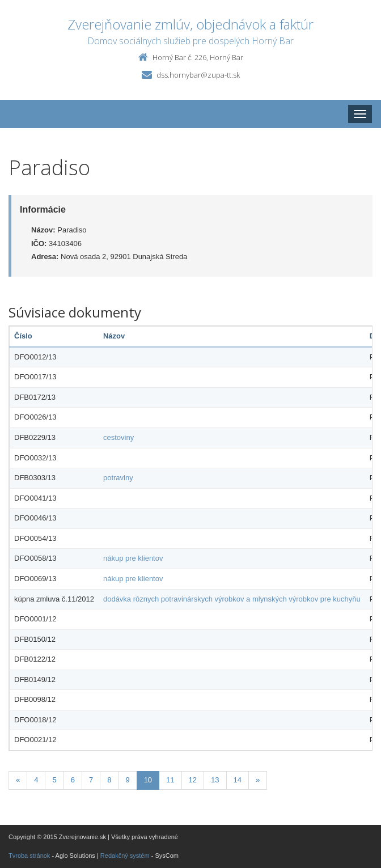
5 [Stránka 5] (54, 780)
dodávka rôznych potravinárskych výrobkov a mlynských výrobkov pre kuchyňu (232, 599)
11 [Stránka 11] (170, 780)
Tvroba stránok (29, 856)
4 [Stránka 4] (36, 780)
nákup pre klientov (133, 558)
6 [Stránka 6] (73, 780)
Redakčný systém (125, 856)
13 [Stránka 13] (215, 780)
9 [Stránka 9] (127, 780)
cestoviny (118, 437)
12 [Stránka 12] (193, 780)
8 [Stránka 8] (109, 780)
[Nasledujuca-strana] (258, 780)
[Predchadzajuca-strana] (18, 780)
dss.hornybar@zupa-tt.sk (198, 75)
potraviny (118, 478)
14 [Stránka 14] (238, 780)
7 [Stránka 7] (91, 780)
